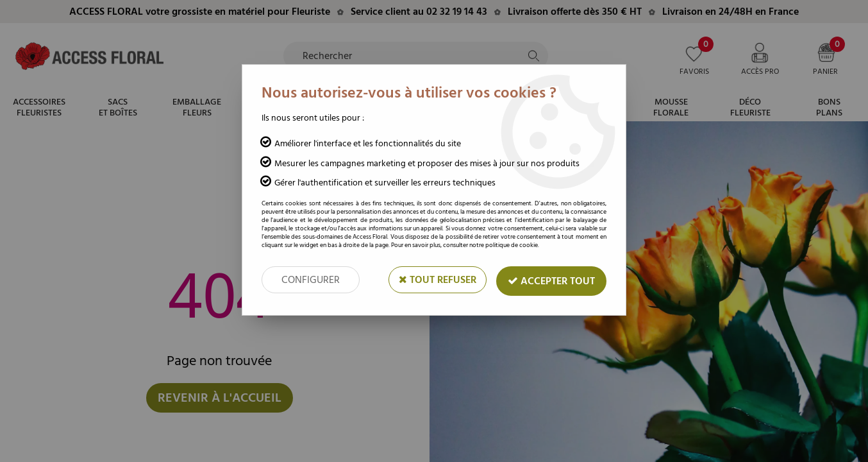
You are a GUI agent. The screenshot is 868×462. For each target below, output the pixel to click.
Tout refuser (438, 280)
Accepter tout (551, 281)
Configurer (311, 280)
